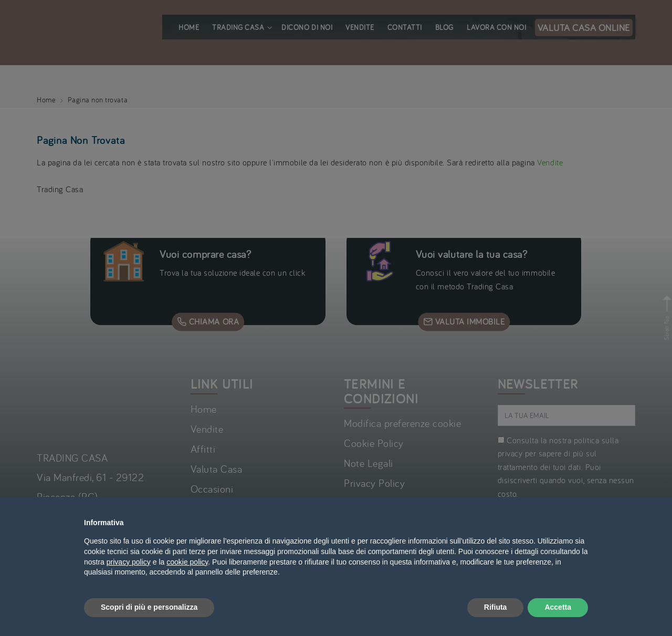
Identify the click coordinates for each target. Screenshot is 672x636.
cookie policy (187, 562)
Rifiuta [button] (496, 607)
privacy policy (129, 562)
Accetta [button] (558, 607)
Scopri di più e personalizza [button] (149, 607)
